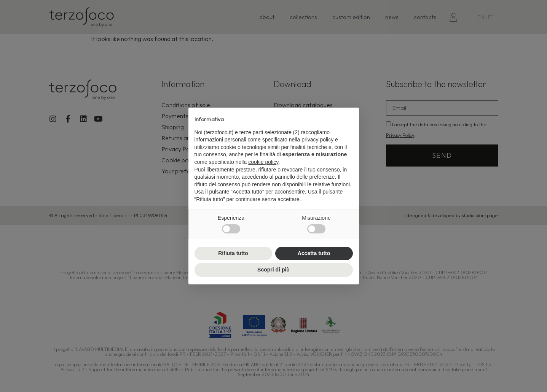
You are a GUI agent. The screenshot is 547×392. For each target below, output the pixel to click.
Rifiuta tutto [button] (233, 253)
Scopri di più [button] (273, 270)
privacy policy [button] (317, 140)
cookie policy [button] (263, 162)
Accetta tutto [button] (314, 253)
